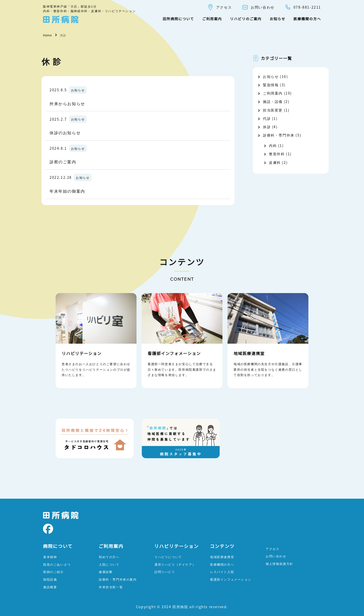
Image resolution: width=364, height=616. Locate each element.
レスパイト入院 (222, 572)
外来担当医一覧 (111, 587)
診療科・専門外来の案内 (118, 579)
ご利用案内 (212, 19)
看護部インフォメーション (231, 579)
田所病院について (178, 19)
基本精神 (50, 557)
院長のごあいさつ (57, 564)
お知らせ (278, 19)
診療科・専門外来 (279, 135)
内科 (273, 145)
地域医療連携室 (222, 557)
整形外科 (277, 154)
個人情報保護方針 (279, 564)
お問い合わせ (258, 7)
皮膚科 (275, 162)
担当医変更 (273, 110)
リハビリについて (168, 557)
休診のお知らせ (65, 133)
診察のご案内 (63, 162)
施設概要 (50, 587)
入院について (109, 564)
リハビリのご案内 (246, 19)
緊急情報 (271, 85)
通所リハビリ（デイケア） (175, 564)
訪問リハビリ (165, 572)
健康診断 (106, 572)
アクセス (220, 7)
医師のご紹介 (54, 572)
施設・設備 (273, 101)
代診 (267, 118)
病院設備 (50, 579)
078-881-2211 (303, 7)
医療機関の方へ (307, 19)
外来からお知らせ (67, 103)
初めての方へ (109, 557)
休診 (267, 127)
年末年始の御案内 (67, 191)
